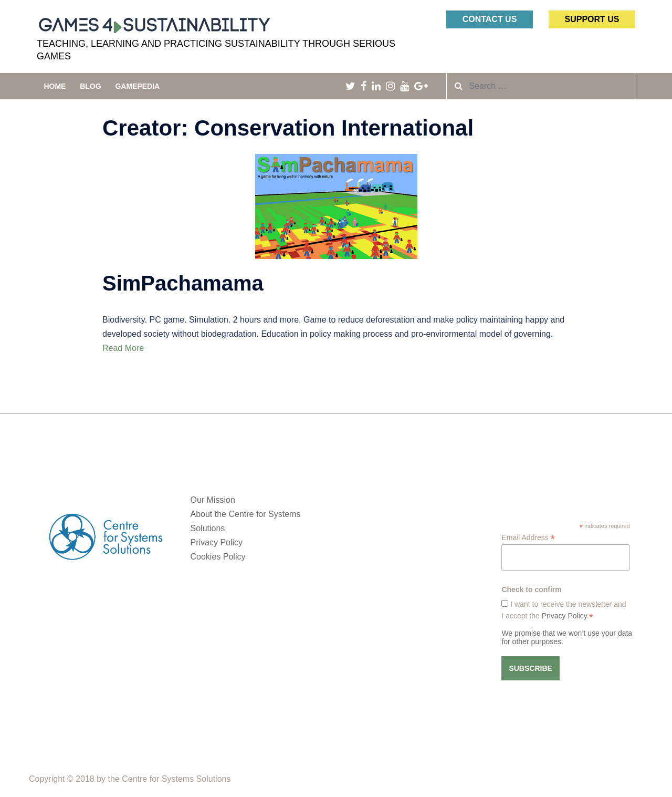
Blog (90, 86)
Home (55, 86)
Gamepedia (137, 86)
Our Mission (213, 500)
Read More (123, 348)
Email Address (528, 538)
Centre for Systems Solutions (176, 779)
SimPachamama (183, 283)
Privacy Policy (217, 542)
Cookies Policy (218, 557)
